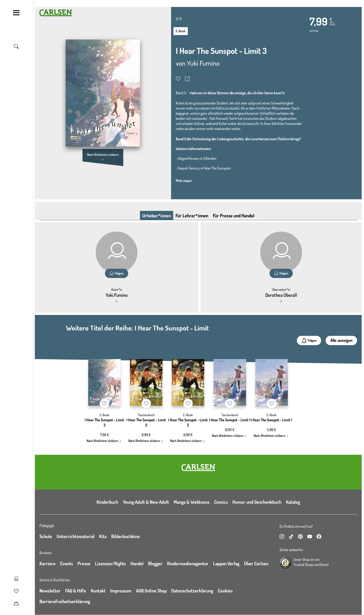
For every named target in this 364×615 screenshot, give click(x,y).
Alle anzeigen (341, 340)
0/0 (179, 19)
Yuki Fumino (203, 63)
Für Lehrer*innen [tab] (192, 216)
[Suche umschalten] (16, 46)
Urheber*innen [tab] (157, 216)
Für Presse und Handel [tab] (234, 216)
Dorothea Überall (281, 295)
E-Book (181, 31)
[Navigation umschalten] (16, 13)
